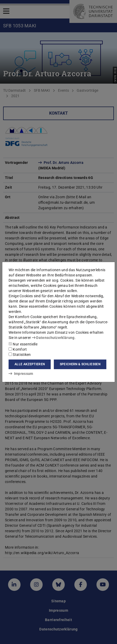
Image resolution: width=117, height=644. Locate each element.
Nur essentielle (23, 344)
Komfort (18, 349)
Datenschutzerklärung (53, 338)
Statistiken (20, 355)
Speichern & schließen (80, 364)
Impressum (21, 374)
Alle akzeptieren (30, 364)
